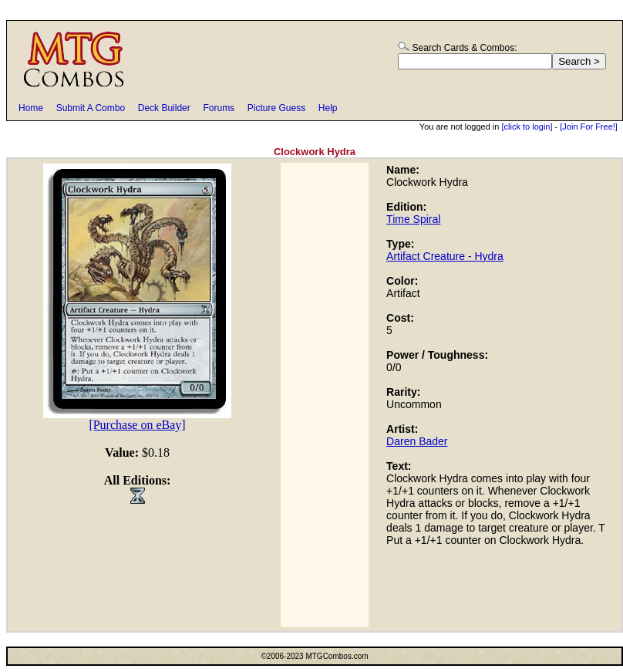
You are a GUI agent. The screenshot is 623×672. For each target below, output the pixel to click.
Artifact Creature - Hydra (445, 256)
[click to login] (527, 127)
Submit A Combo (91, 108)
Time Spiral (413, 219)
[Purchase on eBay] (137, 425)
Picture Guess (276, 108)
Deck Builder (164, 108)
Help (328, 108)
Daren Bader (417, 441)
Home (31, 108)
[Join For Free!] (589, 127)
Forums (219, 108)
